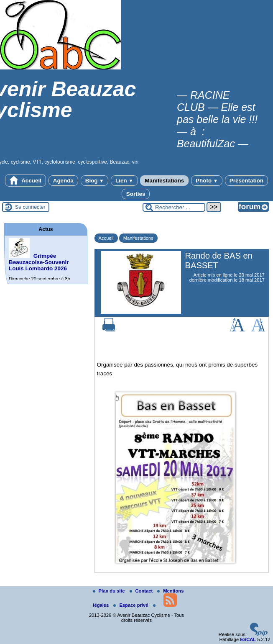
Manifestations (164, 181)
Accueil (26, 180)
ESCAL (248, 639)
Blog (95, 181)
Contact (142, 591)
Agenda (63, 181)
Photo (207, 181)
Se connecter (30, 207)
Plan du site (110, 591)
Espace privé (131, 605)
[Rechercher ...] (174, 207)
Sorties (136, 194)
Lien (124, 181)
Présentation (246, 181)
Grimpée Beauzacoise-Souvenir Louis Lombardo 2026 (39, 262)
